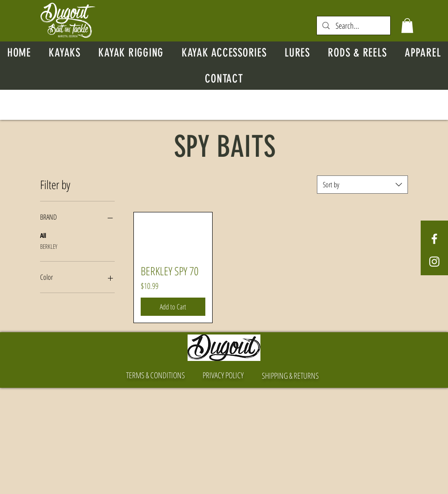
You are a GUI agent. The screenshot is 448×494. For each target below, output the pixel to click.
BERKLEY (49, 246)
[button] (407, 26)
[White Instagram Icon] (434, 262)
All (43, 235)
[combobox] (362, 185)
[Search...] (354, 26)
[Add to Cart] (173, 307)
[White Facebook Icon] (434, 239)
